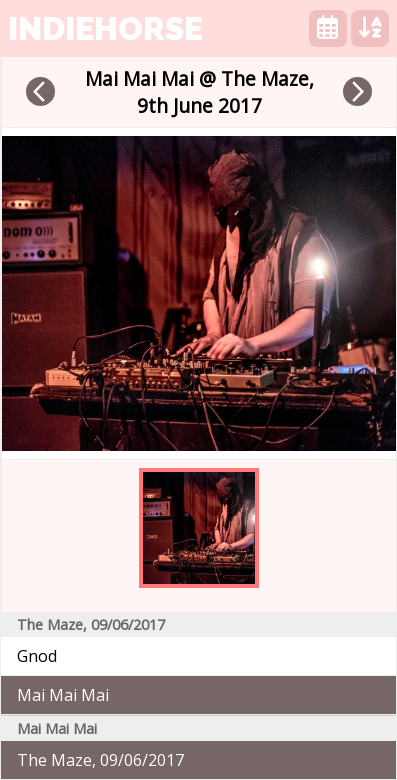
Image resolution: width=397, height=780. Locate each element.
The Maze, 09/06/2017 (100, 760)
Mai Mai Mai (63, 695)
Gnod (37, 656)
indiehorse (105, 28)
